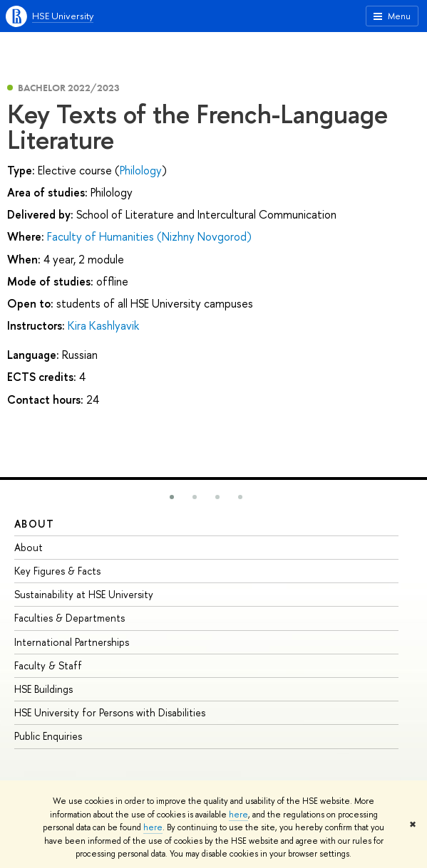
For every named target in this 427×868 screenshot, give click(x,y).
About (34, 524)
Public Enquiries (48, 736)
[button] (172, 497)
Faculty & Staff (48, 665)
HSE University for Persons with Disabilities (110, 712)
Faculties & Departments (70, 618)
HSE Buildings (43, 689)
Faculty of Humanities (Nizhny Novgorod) (149, 236)
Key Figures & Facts (57, 571)
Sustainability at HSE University (84, 594)
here (238, 815)
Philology (141, 170)
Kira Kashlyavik (103, 325)
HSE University (63, 16)
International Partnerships (72, 642)
